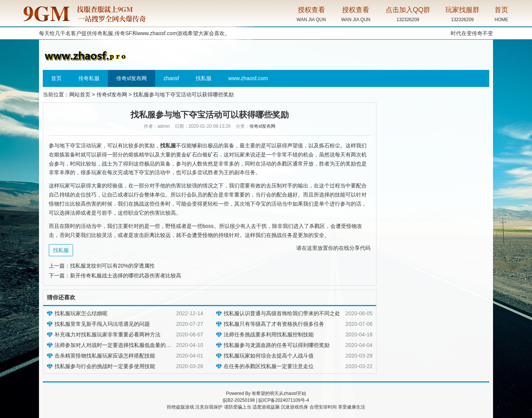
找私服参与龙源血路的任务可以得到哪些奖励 (277, 345)
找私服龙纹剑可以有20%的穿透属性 (112, 266)
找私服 (204, 78)
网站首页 (80, 94)
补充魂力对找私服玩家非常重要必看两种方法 (107, 334)
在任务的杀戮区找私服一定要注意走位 (269, 366)
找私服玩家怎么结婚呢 (81, 313)
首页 (56, 78)
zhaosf (171, 78)
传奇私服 (89, 78)
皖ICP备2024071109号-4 (284, 400)
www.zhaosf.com (157, 33)
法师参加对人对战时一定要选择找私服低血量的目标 (115, 345)
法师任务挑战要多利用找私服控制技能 (269, 334)
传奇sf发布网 (131, 78)
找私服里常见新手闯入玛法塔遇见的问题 (102, 324)
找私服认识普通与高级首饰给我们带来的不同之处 (282, 313)
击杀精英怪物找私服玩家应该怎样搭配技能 (105, 356)
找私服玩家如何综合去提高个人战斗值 (269, 356)
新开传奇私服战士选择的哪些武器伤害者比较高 (126, 276)
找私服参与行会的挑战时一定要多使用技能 (105, 366)
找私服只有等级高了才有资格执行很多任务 (274, 324)
